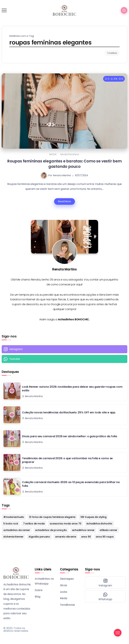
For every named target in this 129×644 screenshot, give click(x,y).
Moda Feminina (70, 154)
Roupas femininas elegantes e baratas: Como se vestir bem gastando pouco (64, 164)
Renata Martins (62, 175)
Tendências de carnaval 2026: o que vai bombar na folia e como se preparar (67, 460)
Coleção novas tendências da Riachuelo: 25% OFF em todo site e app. (69, 412)
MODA (53, 154)
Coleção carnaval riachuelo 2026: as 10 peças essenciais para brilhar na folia (71, 484)
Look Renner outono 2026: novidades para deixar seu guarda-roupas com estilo (72, 389)
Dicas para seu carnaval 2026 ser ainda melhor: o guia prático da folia (70, 436)
